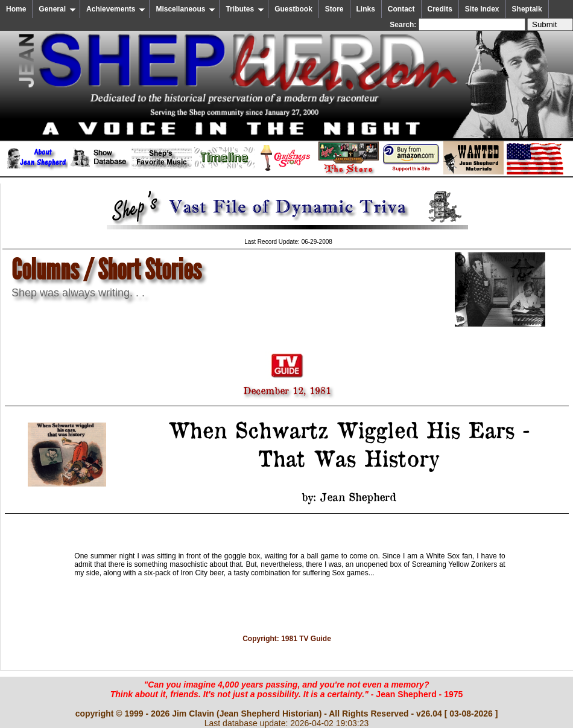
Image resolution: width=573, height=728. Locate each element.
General (57, 9)
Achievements (116, 9)
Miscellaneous (185, 9)
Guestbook (293, 9)
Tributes (245, 9)
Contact (401, 9)
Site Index (482, 9)
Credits (440, 9)
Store (334, 9)
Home (16, 9)
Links (366, 9)
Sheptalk (527, 9)
